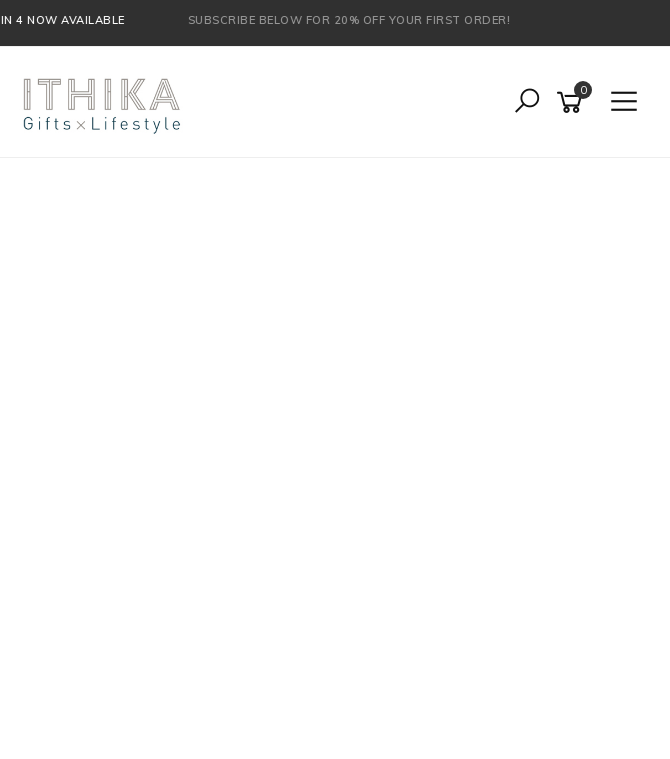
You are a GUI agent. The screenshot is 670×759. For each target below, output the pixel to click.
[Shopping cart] (573, 102)
